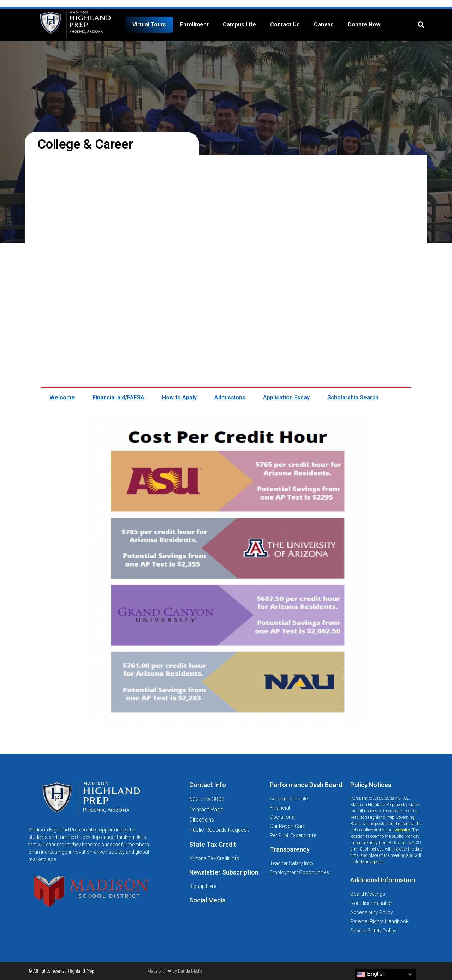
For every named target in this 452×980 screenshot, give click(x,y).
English (371, 974)
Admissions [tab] (230, 397)
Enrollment (194, 25)
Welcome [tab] (62, 397)
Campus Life (239, 25)
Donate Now (364, 25)
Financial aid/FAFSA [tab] (118, 397)
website (402, 830)
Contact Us (285, 25)
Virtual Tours (149, 25)
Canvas (324, 25)
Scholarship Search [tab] (353, 397)
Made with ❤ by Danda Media (175, 971)
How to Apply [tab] (179, 397)
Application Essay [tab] (286, 397)
